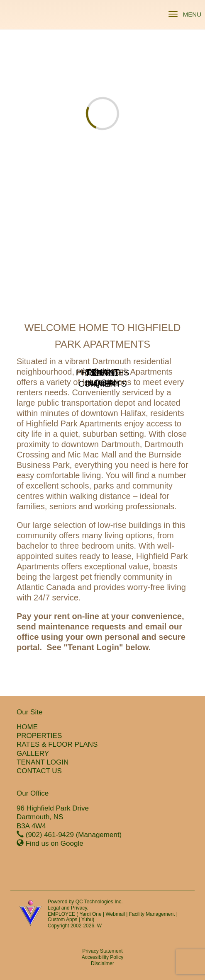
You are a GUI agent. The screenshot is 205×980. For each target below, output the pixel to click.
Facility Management (152, 914)
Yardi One (90, 914)
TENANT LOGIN (43, 762)
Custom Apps (62, 920)
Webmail (115, 914)
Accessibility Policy (103, 957)
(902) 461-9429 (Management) (74, 835)
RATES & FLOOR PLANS (57, 744)
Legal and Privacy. (68, 908)
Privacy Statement (102, 951)
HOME (27, 727)
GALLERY (33, 754)
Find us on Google (55, 843)
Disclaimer (102, 963)
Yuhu (87, 920)
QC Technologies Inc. (99, 902)
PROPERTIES (39, 736)
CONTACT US (39, 771)
